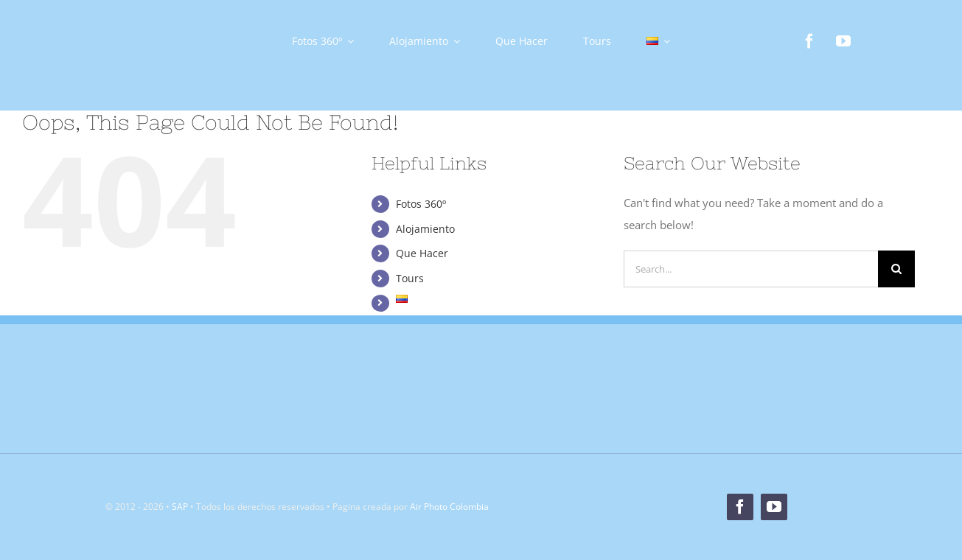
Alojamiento (425, 229)
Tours (410, 278)
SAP (180, 507)
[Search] (896, 269)
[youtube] (843, 41)
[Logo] (136, 20)
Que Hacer (422, 253)
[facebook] (809, 41)
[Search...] (751, 269)
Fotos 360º (421, 204)
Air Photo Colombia (449, 507)
